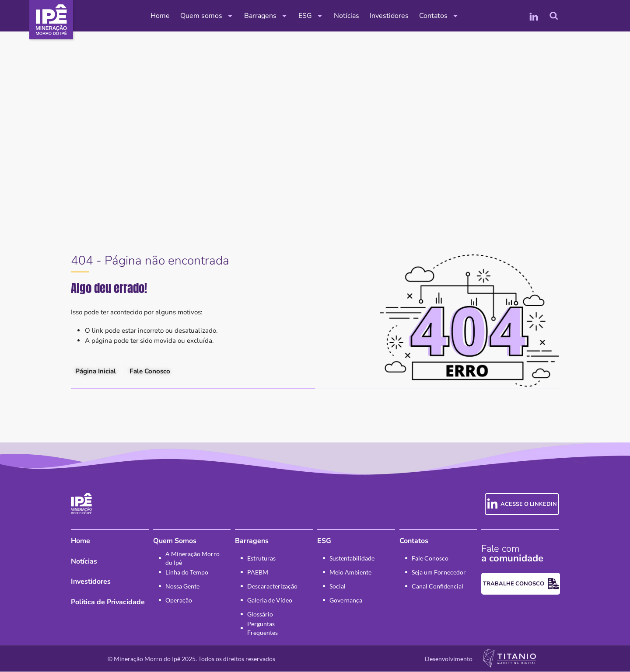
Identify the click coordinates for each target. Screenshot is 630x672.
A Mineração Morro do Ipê (192, 559)
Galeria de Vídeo (270, 601)
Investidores (389, 16)
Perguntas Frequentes (262, 629)
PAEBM (258, 573)
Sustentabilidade (352, 559)
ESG (311, 16)
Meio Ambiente (350, 573)
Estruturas (261, 559)
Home (160, 16)
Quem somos (207, 16)
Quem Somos (175, 541)
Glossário (260, 615)
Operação (179, 601)
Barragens (266, 16)
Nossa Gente (182, 587)
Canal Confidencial (437, 587)
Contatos (439, 16)
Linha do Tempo (187, 573)
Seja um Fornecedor (439, 573)
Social (338, 587)
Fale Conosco (430, 559)
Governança (346, 601)
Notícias (346, 16)
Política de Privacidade (108, 602)
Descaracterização (272, 587)
